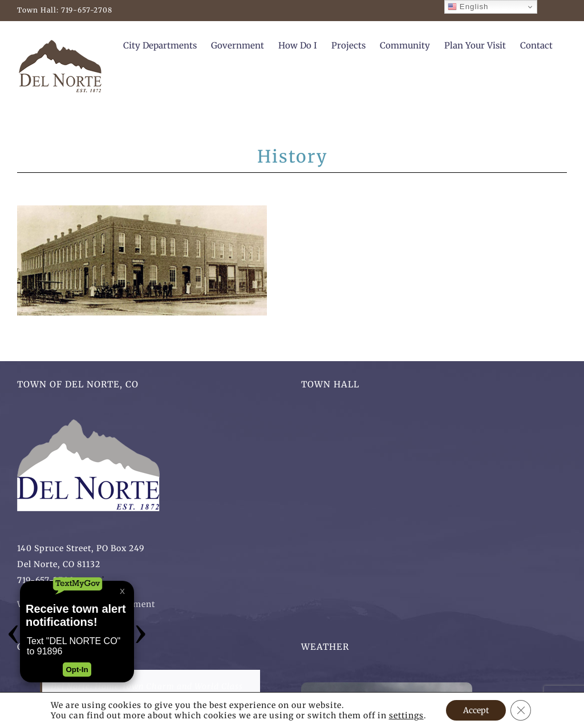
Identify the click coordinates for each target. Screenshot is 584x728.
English (468, 7)
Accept (476, 710)
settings (406, 715)
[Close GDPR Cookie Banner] (521, 710)
